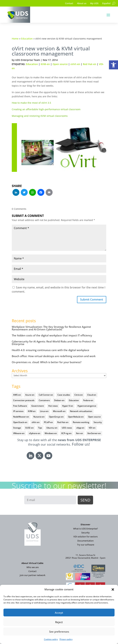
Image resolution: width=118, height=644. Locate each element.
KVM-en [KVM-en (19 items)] (32, 411)
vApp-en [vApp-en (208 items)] (80, 428)
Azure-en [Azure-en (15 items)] (30, 395)
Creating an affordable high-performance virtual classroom (46, 109)
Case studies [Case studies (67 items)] (64, 395)
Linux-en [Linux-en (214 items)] (44, 411)
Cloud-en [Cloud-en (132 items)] (92, 395)
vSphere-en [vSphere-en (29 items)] (35, 433)
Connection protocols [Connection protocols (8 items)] (24, 400)
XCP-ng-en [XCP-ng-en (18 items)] (66, 433)
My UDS (94, 3)
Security (85, 533)
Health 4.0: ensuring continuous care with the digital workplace (51, 350)
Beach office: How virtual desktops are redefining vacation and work (54, 356)
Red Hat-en (90, 64)
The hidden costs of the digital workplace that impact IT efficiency (52, 335)
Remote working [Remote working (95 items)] (81, 422)
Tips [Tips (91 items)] (40, 428)
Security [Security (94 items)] (98, 422)
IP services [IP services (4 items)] (18, 411)
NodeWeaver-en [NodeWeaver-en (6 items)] (21, 417)
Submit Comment (92, 299)
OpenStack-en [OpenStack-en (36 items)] (20, 422)
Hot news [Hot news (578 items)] (53, 406)
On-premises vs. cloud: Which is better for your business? (47, 362)
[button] (114, 65)
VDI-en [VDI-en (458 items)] (92, 428)
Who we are (33, 567)
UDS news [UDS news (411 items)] (67, 428)
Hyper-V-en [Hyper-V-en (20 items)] (68, 406)
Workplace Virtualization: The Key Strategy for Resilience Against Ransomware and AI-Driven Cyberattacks (51, 328)
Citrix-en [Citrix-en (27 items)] (79, 395)
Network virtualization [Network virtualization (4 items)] (81, 411)
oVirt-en (75, 64)
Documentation (85, 541)
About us (82, 3)
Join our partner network (33, 575)
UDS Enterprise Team (28, 60)
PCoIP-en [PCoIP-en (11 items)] (48, 422)
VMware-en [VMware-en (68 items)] (19, 433)
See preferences (59, 632)
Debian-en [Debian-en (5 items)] (59, 400)
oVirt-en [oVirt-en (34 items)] (36, 422)
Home (15, 39)
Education (27, 39)
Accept (59, 613)
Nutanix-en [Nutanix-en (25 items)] (39, 417)
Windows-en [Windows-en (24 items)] (51, 433)
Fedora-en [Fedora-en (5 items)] (88, 400)
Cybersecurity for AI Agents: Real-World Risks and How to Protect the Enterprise (54, 343)
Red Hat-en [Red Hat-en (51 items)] (63, 422)
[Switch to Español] (106, 4)
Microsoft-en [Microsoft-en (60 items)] (59, 411)
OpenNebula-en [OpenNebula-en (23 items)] (76, 417)
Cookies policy (51, 639)
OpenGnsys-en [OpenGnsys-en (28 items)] (56, 417)
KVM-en (45, 64)
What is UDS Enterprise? (86, 529)
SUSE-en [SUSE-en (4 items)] (30, 428)
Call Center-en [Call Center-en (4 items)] (46, 395)
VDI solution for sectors (85, 537)
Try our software (86, 545)
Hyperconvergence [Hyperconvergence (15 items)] (87, 406)
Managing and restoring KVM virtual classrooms (40, 116)
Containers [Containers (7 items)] (44, 400)
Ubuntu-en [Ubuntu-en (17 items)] (52, 428)
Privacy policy (66, 639)
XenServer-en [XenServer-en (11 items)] (94, 433)
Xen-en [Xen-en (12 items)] (80, 433)
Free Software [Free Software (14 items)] (20, 406)
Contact (69, 3)
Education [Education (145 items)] (74, 400)
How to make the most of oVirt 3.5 (31, 103)
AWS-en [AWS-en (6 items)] (17, 395)
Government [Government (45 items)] (38, 406)
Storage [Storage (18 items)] (17, 428)
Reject (59, 622)
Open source (60, 64)
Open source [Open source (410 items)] (94, 417)
